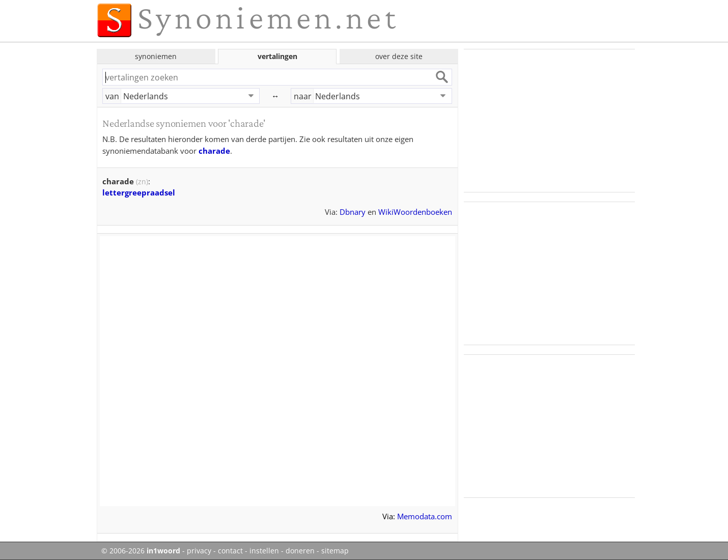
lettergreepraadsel (139, 192)
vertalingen (277, 56)
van (112, 96)
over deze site (399, 56)
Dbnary (353, 212)
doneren (300, 551)
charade (214, 151)
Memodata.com (425, 516)
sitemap (335, 551)
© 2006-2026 (141, 551)
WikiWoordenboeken (415, 212)
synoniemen (156, 56)
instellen (264, 551)
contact (230, 551)
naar (303, 96)
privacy (199, 551)
